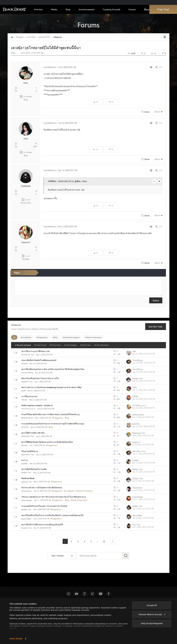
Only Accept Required (152, 623)
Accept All (152, 605)
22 (104, 541)
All (14, 337)
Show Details (16, 639)
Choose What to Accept (152, 614)
